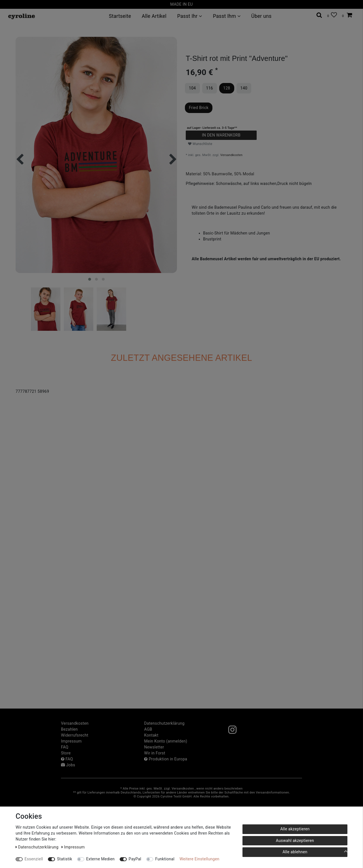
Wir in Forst (155, 753)
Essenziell (34, 859)
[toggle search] (319, 15)
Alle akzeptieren (295, 829)
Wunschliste (200, 144)
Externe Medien (101, 859)
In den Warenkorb (221, 135)
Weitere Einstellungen (199, 859)
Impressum (71, 741)
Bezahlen (69, 729)
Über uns (261, 16)
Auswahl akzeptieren (295, 841)
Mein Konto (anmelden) (166, 741)
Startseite (120, 16)
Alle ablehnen (295, 852)
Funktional (165, 859)
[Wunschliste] (332, 15)
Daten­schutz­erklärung (164, 723)
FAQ (65, 747)
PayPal (135, 859)
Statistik (65, 859)
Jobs (68, 765)
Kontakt (151, 735)
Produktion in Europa (166, 759)
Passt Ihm (227, 16)
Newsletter (154, 747)
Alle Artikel (154, 16)
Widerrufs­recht (75, 735)
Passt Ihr (190, 16)
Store (66, 753)
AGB (148, 729)
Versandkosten (231, 155)
